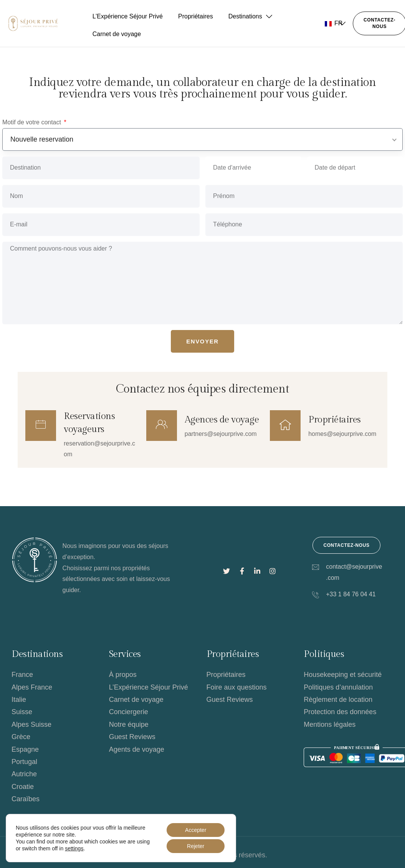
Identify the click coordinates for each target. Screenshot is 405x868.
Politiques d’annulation (338, 687)
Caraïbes (26, 799)
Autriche (24, 774)
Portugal (24, 762)
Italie (19, 700)
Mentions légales (330, 724)
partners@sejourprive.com (221, 434)
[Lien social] (226, 571)
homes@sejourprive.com (342, 434)
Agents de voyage (137, 749)
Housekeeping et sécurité (343, 675)
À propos (123, 675)
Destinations (250, 17)
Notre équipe (129, 724)
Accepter (196, 830)
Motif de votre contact (32, 122)
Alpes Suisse (31, 724)
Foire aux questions (237, 687)
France (22, 675)
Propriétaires (196, 16)
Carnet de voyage (117, 34)
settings (74, 848)
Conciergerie (129, 712)
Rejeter (196, 846)
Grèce (21, 737)
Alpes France (32, 687)
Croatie (23, 787)
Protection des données (340, 712)
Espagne (25, 749)
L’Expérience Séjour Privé (128, 16)
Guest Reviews (132, 737)
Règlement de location (338, 700)
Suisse (22, 712)
